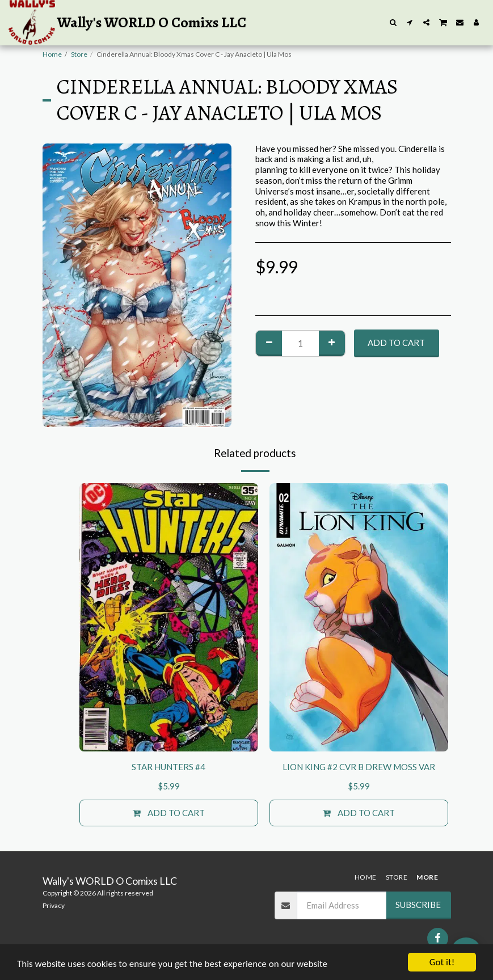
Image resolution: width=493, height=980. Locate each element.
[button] (393, 22)
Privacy (54, 905)
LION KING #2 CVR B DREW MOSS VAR (359, 767)
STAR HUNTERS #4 (168, 767)
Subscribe (418, 905)
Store (79, 54)
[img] (169, 617)
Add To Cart (396, 343)
